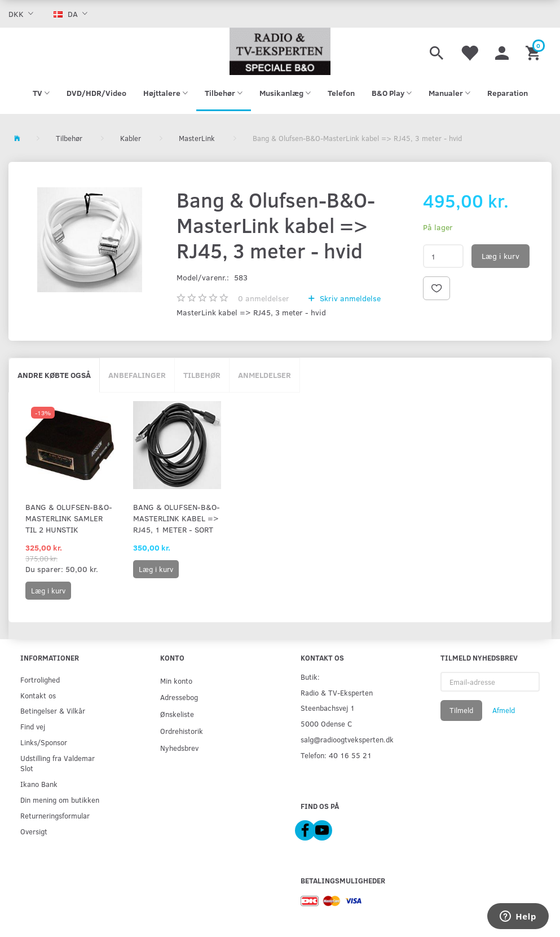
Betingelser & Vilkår (53, 711)
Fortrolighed (40, 679)
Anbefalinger (137, 375)
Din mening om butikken (60, 800)
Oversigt (34, 831)
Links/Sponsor (44, 742)
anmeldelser (264, 298)
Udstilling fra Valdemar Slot (58, 763)
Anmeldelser (264, 375)
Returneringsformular (55, 815)
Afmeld (504, 710)
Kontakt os (38, 695)
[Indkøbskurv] (534, 51)
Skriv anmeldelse (349, 298)
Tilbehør (202, 375)
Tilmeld (461, 710)
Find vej (33, 726)
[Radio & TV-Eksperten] (280, 51)
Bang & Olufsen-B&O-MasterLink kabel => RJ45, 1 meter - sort (177, 518)
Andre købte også (54, 375)
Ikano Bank (39, 784)
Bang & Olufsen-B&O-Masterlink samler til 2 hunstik (69, 518)
